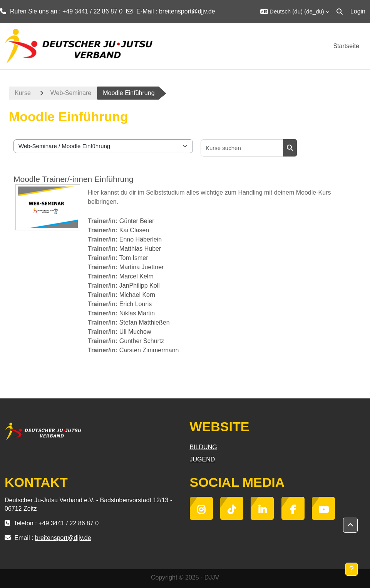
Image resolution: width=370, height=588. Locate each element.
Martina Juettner (142, 267)
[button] (295, 12)
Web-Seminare (71, 93)
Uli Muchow (135, 332)
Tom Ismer (134, 258)
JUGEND (203, 459)
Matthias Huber (140, 249)
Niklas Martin (137, 313)
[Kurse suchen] (242, 148)
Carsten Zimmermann (149, 350)
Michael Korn (137, 295)
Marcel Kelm (136, 276)
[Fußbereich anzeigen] (352, 569)
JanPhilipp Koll (140, 286)
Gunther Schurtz (142, 341)
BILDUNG (203, 447)
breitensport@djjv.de (187, 11)
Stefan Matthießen (145, 322)
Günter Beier (137, 221)
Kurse (23, 93)
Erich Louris (136, 304)
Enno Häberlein (141, 239)
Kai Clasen (134, 230)
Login (358, 11)
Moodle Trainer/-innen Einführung (74, 179)
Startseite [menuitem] (346, 46)
